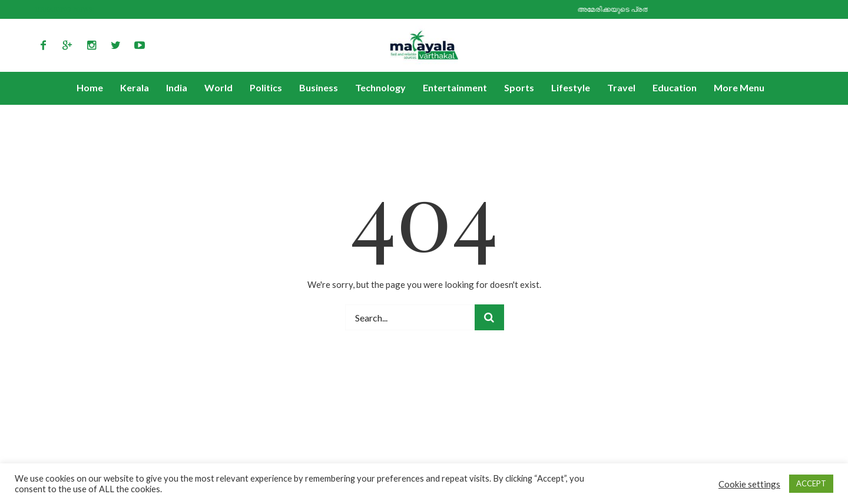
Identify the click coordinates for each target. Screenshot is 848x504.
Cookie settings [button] (749, 484)
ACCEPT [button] (811, 483)
